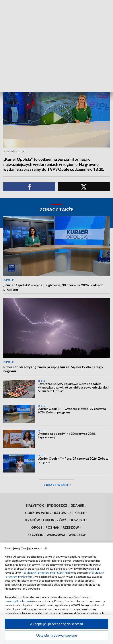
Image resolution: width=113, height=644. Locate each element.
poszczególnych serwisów (20, 601)
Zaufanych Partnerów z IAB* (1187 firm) (47, 573)
